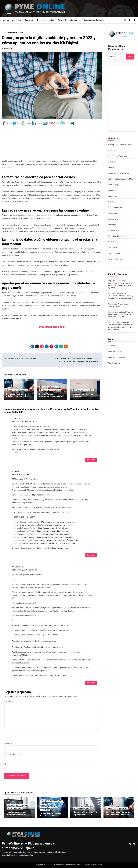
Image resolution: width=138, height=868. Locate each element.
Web (6, 764)
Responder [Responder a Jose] (91, 460)
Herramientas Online (116, 208)
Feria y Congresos (115, 185)
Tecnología (113, 248)
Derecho (41, 20)
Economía (29, 20)
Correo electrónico (12, 754)
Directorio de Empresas (49, 387)
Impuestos (113, 213)
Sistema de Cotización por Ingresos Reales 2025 (85, 813)
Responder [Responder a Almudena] (91, 683)
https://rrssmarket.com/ (41, 495)
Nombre (8, 744)
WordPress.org (114, 363)
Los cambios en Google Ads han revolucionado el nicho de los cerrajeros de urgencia (18, 397)
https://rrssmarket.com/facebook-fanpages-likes (55, 537)
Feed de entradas (115, 352)
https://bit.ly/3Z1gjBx (20, 655)
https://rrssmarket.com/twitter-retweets (53, 528)
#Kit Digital (8, 49)
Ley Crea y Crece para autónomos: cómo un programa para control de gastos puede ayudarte (18, 816)
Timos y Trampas (115, 253)
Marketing (112, 225)
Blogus (86, 865)
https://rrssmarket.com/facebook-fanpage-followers (61, 540)
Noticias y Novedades (12, 20)
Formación (63, 20)
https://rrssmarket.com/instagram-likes (52, 525)
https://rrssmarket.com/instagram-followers (58, 522)
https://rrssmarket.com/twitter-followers (53, 531)
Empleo (111, 168)
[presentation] (21, 736)
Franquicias (113, 196)
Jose (14, 418)
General (111, 202)
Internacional (75, 20)
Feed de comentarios (117, 357)
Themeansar (97, 865)
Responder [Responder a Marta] (91, 555)
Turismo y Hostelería (116, 259)
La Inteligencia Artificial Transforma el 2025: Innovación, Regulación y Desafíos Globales (121, 296)
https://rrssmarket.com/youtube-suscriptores (56, 534)
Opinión (51, 20)
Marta (14, 471)
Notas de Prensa (115, 230)
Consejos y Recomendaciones (120, 145)
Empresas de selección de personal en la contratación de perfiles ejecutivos (84, 397)
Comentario (9, 701)
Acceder (112, 346)
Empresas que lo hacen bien (13, 32)
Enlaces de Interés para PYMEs (121, 179)
